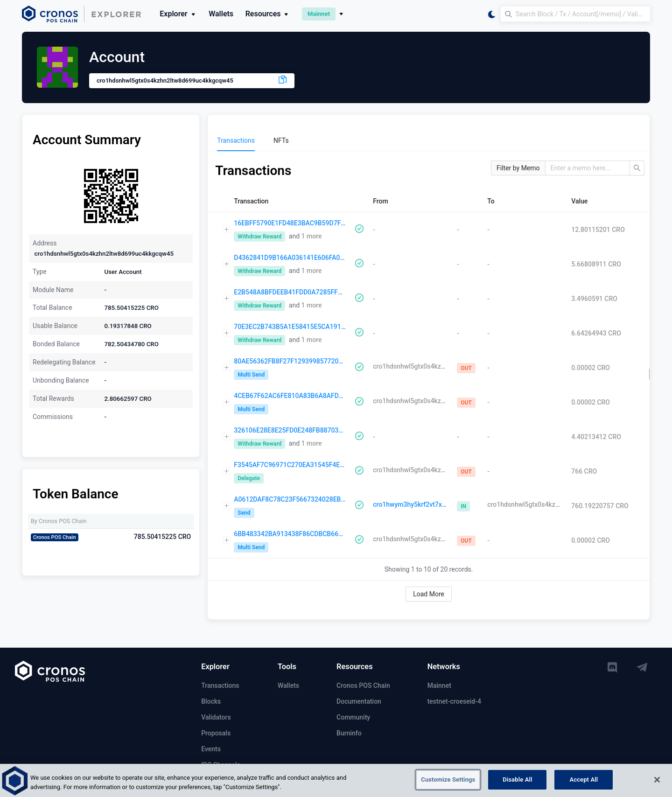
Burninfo (349, 733)
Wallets (221, 14)
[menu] (429, 140)
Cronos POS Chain (363, 685)
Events (211, 749)
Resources (268, 14)
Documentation (359, 701)
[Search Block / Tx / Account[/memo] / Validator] (575, 14)
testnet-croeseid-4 (454, 701)
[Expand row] (227, 230)
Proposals (216, 733)
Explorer (178, 14)
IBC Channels (221, 765)
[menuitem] (236, 140)
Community (353, 717)
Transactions (220, 685)
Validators (216, 717)
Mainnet (439, 685)
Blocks (211, 701)
